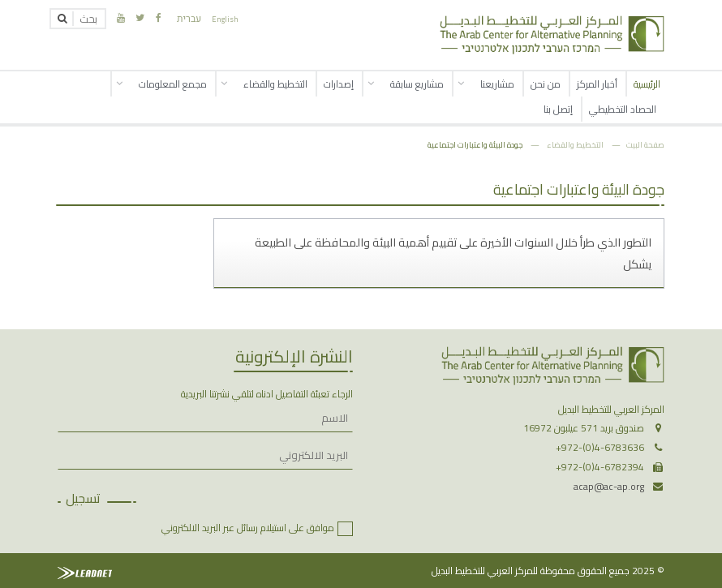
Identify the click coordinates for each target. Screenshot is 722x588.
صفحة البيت (645, 144)
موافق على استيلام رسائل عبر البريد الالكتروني (248, 528)
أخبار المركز (597, 84)
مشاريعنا (497, 84)
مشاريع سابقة (417, 84)
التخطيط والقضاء (275, 84)
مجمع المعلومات (173, 84)
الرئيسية (647, 84)
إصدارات (339, 84)
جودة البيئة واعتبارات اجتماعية (475, 144)
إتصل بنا (558, 109)
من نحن (546, 84)
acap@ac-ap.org (609, 486)
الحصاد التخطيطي (623, 109)
